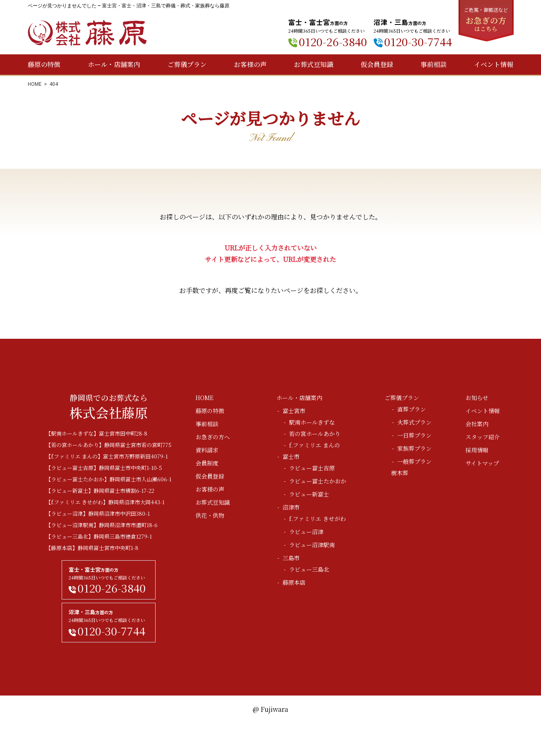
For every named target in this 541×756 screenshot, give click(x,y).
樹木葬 (400, 473)
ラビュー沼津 (306, 532)
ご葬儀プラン (187, 64)
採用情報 (477, 450)
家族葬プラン (414, 448)
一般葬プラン (414, 461)
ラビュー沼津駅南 (312, 545)
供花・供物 (210, 515)
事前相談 (434, 64)
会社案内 (477, 424)
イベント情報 (494, 64)
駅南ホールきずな (312, 422)
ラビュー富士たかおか (318, 481)
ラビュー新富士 (309, 494)
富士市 (291, 456)
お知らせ (477, 398)
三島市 (291, 558)
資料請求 (207, 450)
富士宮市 (294, 411)
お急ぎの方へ (213, 437)
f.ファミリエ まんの (315, 445)
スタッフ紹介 (483, 437)
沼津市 (291, 507)
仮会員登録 (377, 64)
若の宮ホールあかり (315, 434)
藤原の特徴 (44, 64)
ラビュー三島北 (309, 569)
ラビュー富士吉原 (312, 468)
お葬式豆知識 (314, 64)
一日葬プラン (414, 435)
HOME (35, 84)
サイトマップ (482, 463)
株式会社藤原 (87, 33)
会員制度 (207, 463)
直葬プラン (412, 409)
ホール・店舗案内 (114, 64)
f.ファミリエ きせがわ (317, 519)
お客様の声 (250, 64)
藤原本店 (294, 582)
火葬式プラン (414, 422)
